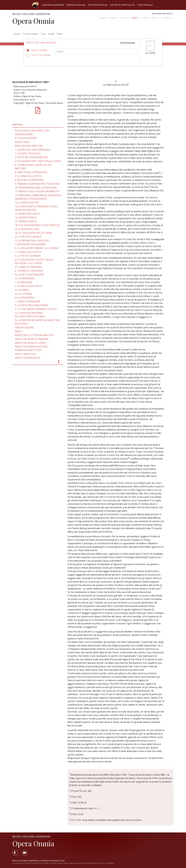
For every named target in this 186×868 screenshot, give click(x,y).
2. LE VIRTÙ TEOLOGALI (28, 153)
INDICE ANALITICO (25, 354)
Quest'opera (38, 50)
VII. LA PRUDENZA (25, 278)
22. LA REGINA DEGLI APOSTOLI (32, 241)
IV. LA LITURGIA (23, 294)
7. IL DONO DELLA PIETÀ (28, 176)
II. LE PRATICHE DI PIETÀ (28, 286)
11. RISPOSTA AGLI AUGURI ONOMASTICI (37, 191)
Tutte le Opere (31, 34)
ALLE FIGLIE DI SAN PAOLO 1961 (32, 131)
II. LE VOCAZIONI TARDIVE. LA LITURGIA (37, 248)
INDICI (18, 331)
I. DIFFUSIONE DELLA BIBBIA (30, 244)
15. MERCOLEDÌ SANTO (28, 214)
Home (18, 34)
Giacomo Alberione (53, 5)
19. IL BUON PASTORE (27, 229)
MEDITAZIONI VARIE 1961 (29, 146)
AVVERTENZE (22, 142)
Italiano (135, 18)
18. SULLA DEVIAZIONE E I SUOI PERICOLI (37, 225)
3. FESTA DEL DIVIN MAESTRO (31, 157)
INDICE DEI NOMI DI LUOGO (30, 343)
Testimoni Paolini (97, 5)
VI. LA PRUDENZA (24, 298)
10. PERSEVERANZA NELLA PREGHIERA (36, 188)
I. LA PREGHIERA (24, 282)
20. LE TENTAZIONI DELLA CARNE (33, 233)
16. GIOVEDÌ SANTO (26, 217)
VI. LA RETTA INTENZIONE (29, 275)
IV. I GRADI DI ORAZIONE (28, 267)
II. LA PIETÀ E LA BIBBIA (28, 256)
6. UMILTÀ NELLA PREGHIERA (31, 172)
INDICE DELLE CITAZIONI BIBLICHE (34, 335)
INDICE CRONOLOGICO (27, 358)
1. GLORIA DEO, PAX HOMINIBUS (33, 150)
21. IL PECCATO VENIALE (28, 237)
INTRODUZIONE (24, 134)
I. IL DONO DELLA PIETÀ (28, 252)
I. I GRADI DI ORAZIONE (28, 301)
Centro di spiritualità (122, 5)
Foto (43, 34)
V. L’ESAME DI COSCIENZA (29, 271)
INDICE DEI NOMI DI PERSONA (32, 339)
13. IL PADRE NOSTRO (27, 203)
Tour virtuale (145, 5)
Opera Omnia (33, 21)
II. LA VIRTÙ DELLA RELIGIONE (31, 305)
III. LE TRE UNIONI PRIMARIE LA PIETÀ (36, 309)
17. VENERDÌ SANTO (26, 221)
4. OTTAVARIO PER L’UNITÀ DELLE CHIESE (38, 161)
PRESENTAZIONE (24, 328)
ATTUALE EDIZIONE (26, 138)
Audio (51, 34)
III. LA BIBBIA (22, 290)
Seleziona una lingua (162, 13)
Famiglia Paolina (76, 5)
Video (60, 34)
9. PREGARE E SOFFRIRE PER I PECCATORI (37, 184)
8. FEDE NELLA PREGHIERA (29, 180)
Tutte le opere (38, 55)
